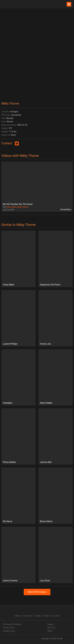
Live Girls (56, 616)
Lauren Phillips (10, 344)
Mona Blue (12, 207)
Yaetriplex (8, 403)
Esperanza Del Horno (50, 285)
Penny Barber (9, 462)
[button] (69, 4)
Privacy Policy (9, 628)
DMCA (50, 631)
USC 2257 (51, 628)
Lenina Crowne (10, 581)
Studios (38, 616)
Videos (17, 616)
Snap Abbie (8, 285)
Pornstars (28, 616)
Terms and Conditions (12, 624)
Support (51, 624)
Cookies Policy (9, 631)
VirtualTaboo (66, 209)
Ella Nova (7, 521)
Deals (47, 616)
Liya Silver (45, 581)
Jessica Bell (46, 462)
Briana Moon (46, 521)
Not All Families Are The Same (18, 204)
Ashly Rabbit (46, 403)
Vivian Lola (45, 344)
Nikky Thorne (23, 207)
